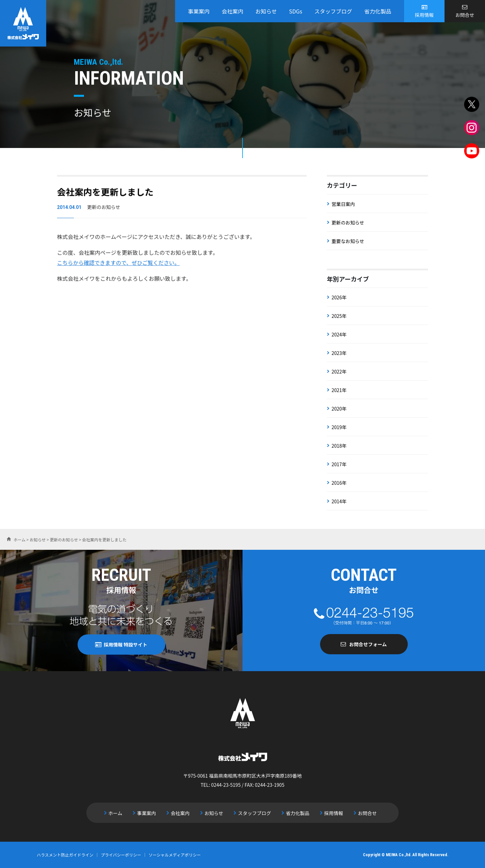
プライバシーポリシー (121, 855)
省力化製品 (378, 11)
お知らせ (266, 11)
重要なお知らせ (348, 241)
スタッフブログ (333, 11)
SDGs (296, 11)
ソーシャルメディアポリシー (175, 855)
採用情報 (424, 15)
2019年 (339, 427)
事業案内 (199, 11)
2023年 (339, 353)
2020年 (339, 409)
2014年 (339, 501)
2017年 (339, 464)
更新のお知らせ (348, 222)
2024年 (339, 334)
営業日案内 (343, 204)
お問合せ (465, 15)
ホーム (118, 813)
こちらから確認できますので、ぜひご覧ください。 (119, 264)
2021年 (339, 390)
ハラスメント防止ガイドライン (65, 855)
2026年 (339, 297)
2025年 (339, 316)
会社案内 (232, 11)
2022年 (339, 371)
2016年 (339, 483)
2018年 (339, 446)
